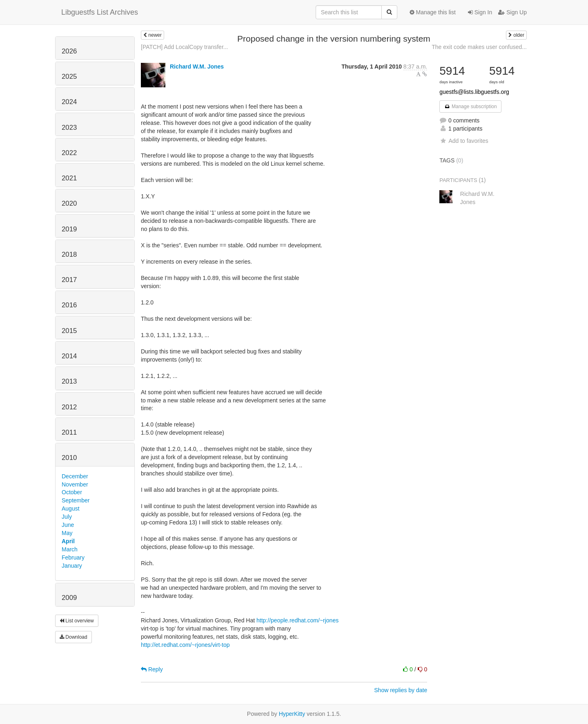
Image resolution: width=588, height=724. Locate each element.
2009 (69, 598)
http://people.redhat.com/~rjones (297, 620)
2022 (69, 153)
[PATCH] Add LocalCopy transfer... (184, 47)
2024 (69, 102)
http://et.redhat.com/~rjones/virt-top (185, 645)
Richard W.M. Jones (197, 67)
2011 (69, 432)
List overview (77, 621)
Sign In (480, 12)
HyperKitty (292, 714)
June (68, 525)
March (70, 549)
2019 (69, 229)
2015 (69, 331)
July (67, 517)
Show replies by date (401, 690)
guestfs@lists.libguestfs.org (474, 92)
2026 (69, 51)
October (72, 492)
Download (73, 637)
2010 (69, 458)
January (72, 566)
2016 (69, 305)
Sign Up (512, 12)
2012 (69, 407)
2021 (69, 178)
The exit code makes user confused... (479, 47)
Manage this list (433, 12)
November (75, 484)
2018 (69, 254)
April (68, 541)
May (67, 533)
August (71, 509)
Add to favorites (464, 141)
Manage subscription (470, 107)
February (73, 557)
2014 (69, 356)
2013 (69, 381)
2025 (69, 77)
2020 (69, 203)
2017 (69, 280)
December (75, 476)
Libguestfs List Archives (100, 12)
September (76, 500)
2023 (69, 128)
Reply (152, 669)
